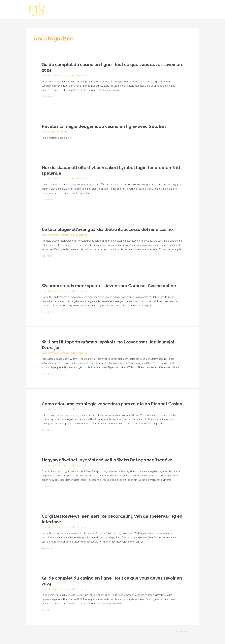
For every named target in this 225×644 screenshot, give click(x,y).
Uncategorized (70, 75)
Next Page (180, 632)
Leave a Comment (51, 75)
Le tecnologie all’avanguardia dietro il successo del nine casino (107, 229)
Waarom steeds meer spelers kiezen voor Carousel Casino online (109, 286)
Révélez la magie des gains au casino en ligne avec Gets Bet (104, 126)
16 (111, 632)
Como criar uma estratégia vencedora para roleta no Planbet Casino (112, 404)
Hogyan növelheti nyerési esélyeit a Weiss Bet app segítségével (108, 460)
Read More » (48, 97)
